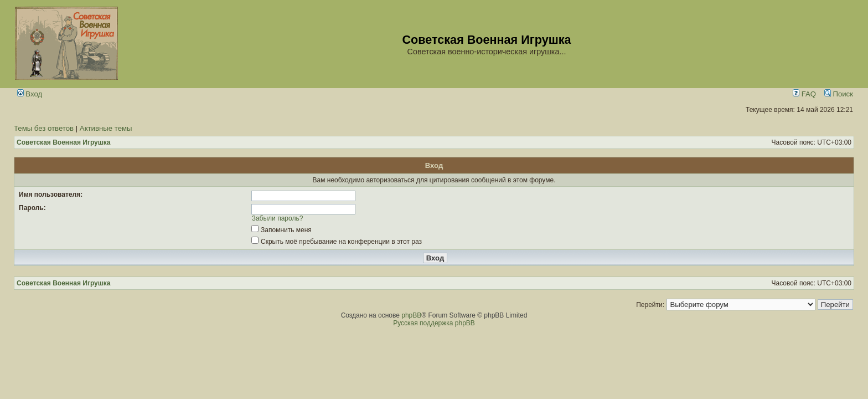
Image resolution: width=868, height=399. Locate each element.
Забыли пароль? (278, 218)
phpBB (411, 315)
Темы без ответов (44, 128)
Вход (30, 94)
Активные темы (106, 128)
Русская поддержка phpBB (434, 323)
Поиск (839, 94)
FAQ (804, 94)
